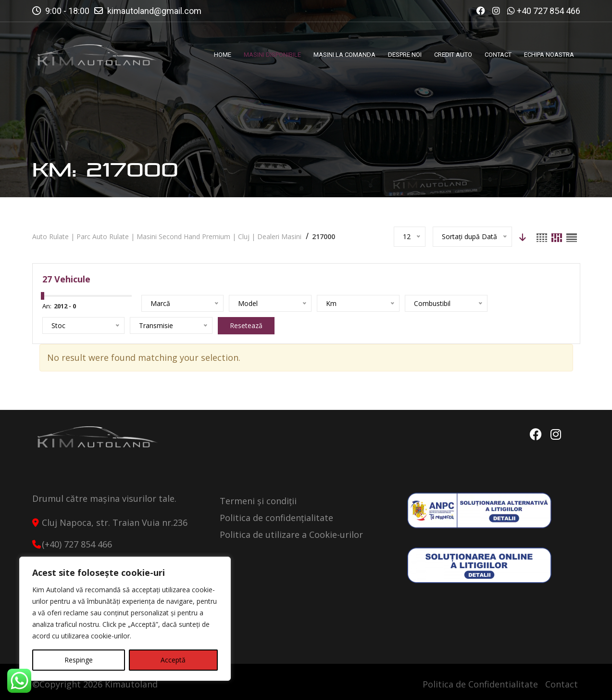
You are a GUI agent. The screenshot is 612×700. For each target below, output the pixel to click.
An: (47, 306)
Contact (562, 684)
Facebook (536, 434)
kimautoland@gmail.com (154, 11)
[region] (125, 619)
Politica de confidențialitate (276, 518)
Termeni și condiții (258, 501)
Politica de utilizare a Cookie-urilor (291, 535)
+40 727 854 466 (549, 11)
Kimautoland (131, 684)
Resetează (246, 325)
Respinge (79, 660)
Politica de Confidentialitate (480, 684)
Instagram (556, 434)
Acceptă (173, 660)
